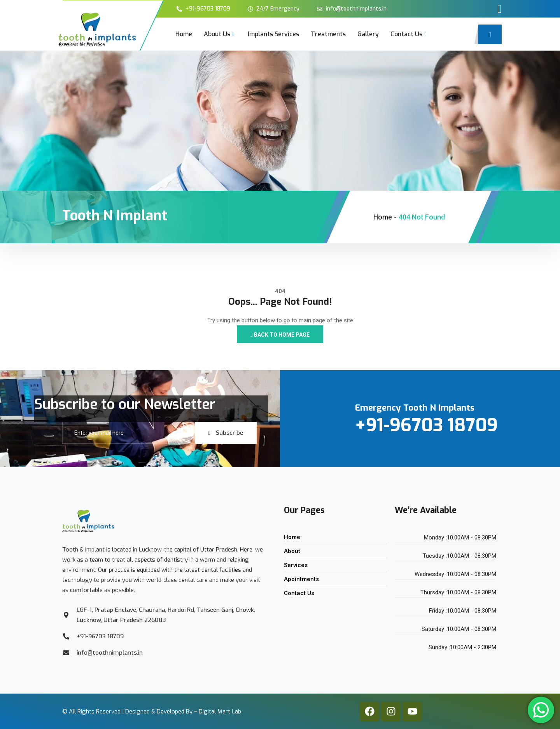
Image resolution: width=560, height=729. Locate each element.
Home (184, 34)
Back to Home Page (280, 335)
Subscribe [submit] (226, 433)
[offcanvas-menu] (500, 9)
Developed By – (178, 693)
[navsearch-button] (490, 34)
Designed (137, 693)
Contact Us (409, 34)
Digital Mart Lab (220, 693)
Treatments (328, 34)
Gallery (368, 34)
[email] (129, 433)
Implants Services (273, 34)
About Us (220, 34)
